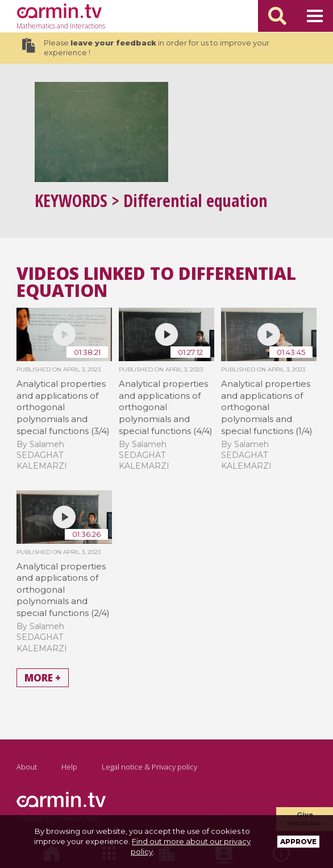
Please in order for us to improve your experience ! (145, 48)
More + (43, 678)
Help (69, 767)
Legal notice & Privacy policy (149, 767)
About (27, 767)
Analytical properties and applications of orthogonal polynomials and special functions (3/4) (63, 407)
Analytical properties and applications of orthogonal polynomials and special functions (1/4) (267, 407)
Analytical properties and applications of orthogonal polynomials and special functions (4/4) (166, 407)
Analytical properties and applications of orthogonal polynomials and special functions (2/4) (63, 590)
